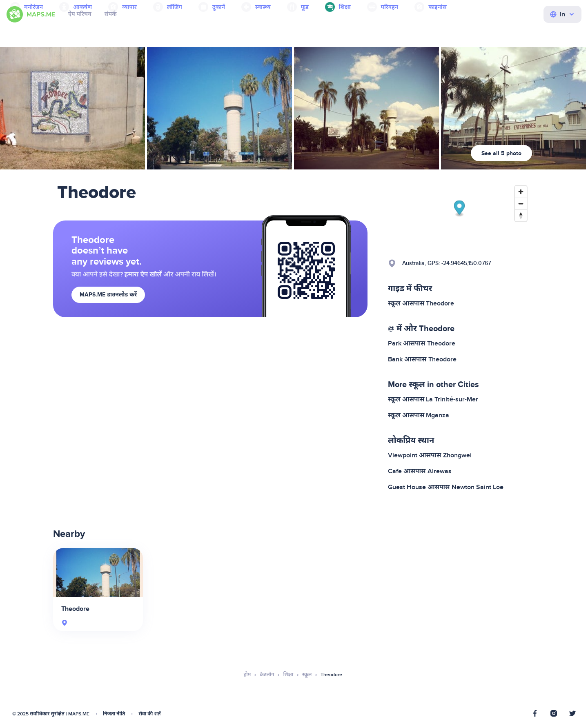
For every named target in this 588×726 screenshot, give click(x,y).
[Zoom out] (521, 204)
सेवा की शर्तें (149, 714)
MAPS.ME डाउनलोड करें (108, 295)
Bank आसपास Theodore (422, 359)
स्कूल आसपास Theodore (421, 303)
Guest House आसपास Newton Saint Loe (446, 487)
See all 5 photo (501, 153)
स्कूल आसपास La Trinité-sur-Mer (433, 399)
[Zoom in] (521, 192)
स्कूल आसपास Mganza (419, 415)
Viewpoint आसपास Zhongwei (430, 455)
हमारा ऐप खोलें (143, 274)
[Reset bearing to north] (521, 215)
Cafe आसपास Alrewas (420, 471)
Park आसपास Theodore (422, 343)
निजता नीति (114, 714)
